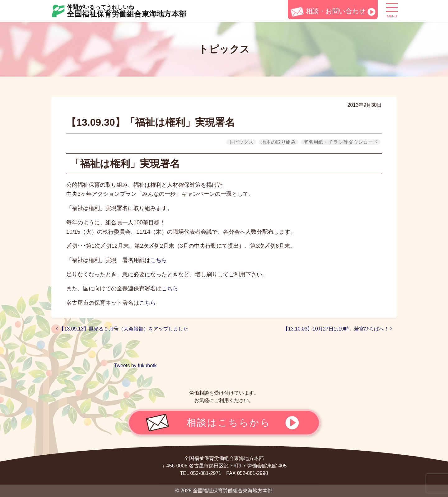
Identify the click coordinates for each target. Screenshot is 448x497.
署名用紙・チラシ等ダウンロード (341, 142)
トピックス (241, 142)
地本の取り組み (278, 142)
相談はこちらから (229, 422)
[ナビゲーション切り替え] (392, 10)
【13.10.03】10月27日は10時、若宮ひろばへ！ (338, 329)
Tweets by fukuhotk (135, 366)
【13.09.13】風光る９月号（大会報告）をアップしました (122, 329)
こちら (159, 260)
